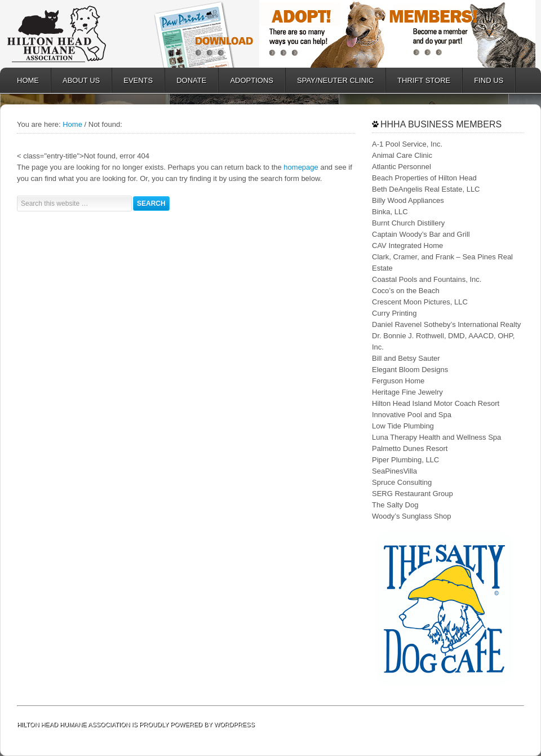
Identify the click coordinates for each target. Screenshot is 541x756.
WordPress (234, 724)
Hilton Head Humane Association (73, 34)
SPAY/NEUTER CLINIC (330, 80)
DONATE (186, 80)
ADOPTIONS (246, 80)
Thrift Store (418, 80)
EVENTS (138, 80)
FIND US (489, 80)
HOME (28, 80)
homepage (301, 167)
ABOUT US (76, 80)
